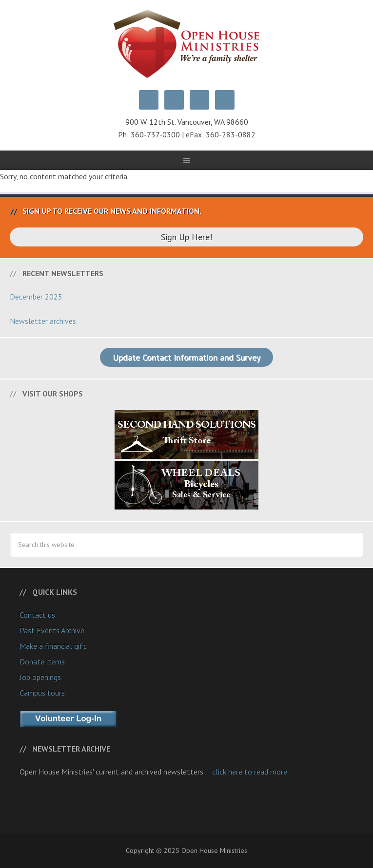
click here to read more (250, 772)
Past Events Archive (52, 630)
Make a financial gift (53, 646)
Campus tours (42, 693)
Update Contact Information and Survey (186, 357)
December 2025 (36, 297)
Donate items (42, 661)
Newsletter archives (43, 321)
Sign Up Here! (186, 237)
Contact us (37, 615)
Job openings (40, 677)
